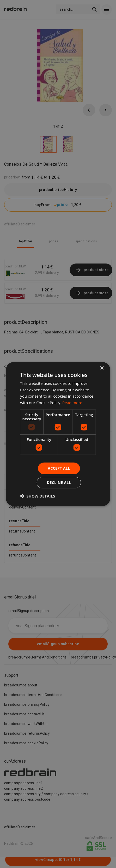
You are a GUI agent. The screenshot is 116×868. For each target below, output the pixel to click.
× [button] (102, 368)
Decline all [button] (59, 483)
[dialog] (58, 434)
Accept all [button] (59, 468)
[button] (38, 496)
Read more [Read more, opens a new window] (72, 403)
